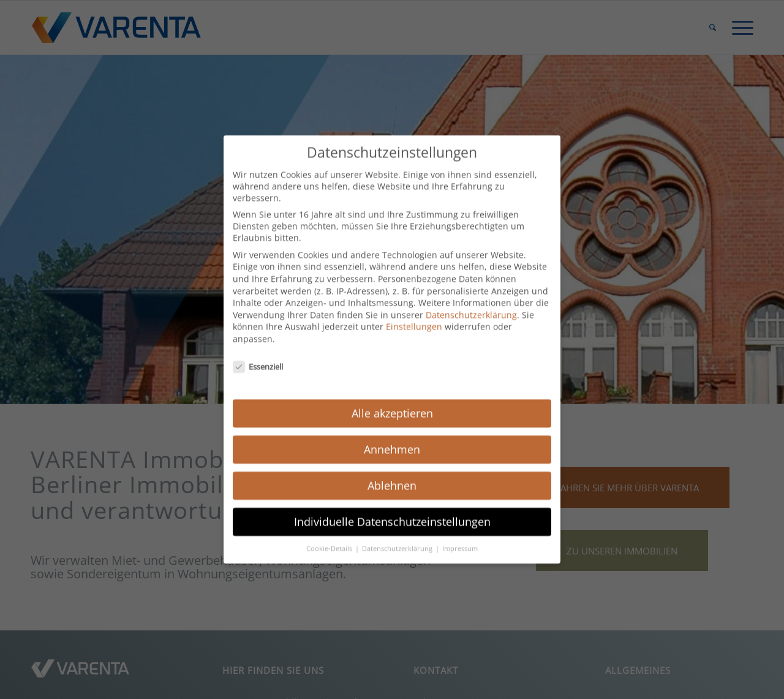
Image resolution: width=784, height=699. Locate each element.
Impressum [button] (460, 538)
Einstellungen (414, 316)
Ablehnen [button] (392, 475)
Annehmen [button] (392, 439)
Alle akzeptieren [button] (392, 402)
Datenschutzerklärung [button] (398, 538)
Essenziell (258, 356)
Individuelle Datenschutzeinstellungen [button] (392, 511)
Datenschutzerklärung (471, 304)
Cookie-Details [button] (330, 538)
